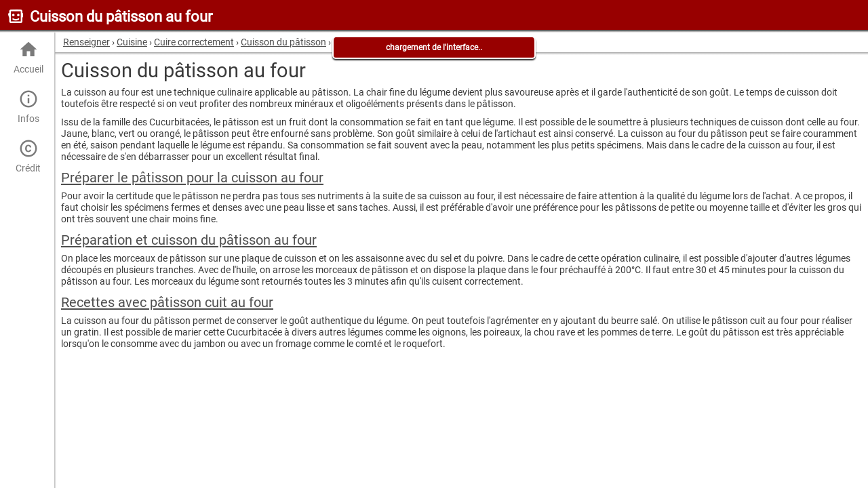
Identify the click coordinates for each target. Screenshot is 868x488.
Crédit (28, 156)
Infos (28, 107)
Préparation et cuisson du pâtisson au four (189, 240)
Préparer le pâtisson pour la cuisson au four (192, 178)
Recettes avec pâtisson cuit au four (167, 302)
